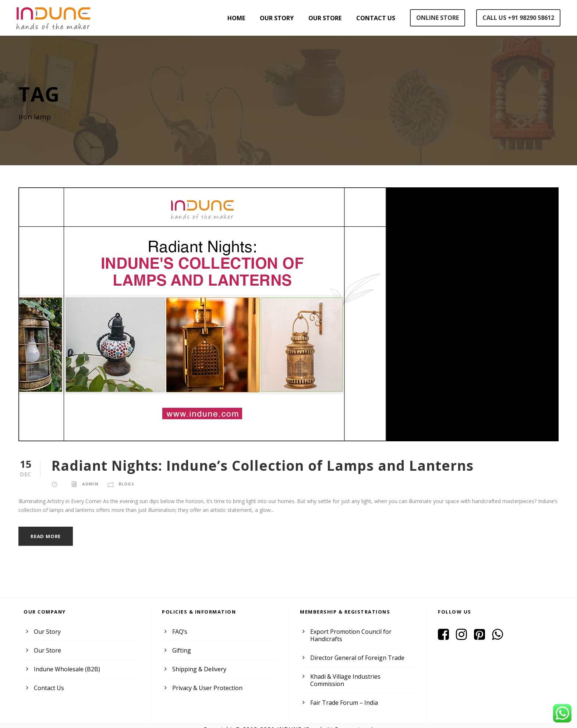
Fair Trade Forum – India (343, 695)
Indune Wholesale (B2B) (66, 669)
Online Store (436, 18)
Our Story (273, 18)
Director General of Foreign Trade (354, 658)
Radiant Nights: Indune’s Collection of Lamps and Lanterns (254, 465)
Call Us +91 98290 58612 (518, 18)
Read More (47, 536)
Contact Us (374, 18)
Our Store (322, 18)
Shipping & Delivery (198, 669)
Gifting (181, 650)
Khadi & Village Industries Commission (361, 676)
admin (90, 484)
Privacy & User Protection (206, 688)
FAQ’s (180, 631)
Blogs (125, 484)
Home (232, 18)
